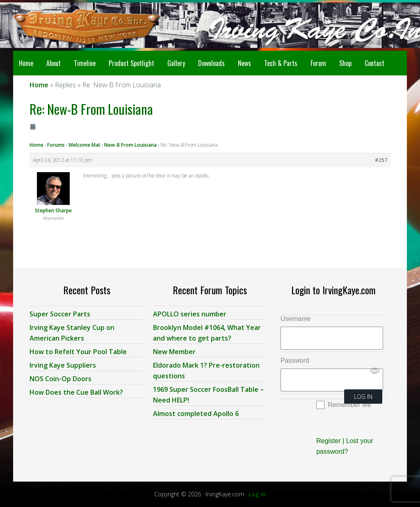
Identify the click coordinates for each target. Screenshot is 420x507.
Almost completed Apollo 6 (196, 414)
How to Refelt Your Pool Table (78, 352)
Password (295, 360)
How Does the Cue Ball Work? (76, 392)
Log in (257, 494)
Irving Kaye (75, 25)
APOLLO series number (190, 314)
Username (296, 319)
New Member (174, 352)
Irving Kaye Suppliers (63, 365)
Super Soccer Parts (60, 314)
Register (329, 441)
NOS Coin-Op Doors (60, 379)
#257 (381, 160)
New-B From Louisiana (130, 145)
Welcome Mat (84, 145)
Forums (56, 145)
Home (37, 145)
